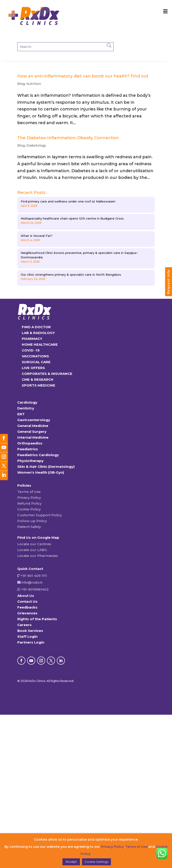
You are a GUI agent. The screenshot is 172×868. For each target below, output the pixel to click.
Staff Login (27, 636)
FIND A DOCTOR (36, 327)
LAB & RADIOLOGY (38, 333)
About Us (26, 596)
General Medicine (33, 426)
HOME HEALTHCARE (40, 344)
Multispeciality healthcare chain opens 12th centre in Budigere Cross (72, 218)
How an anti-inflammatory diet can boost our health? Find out (83, 76)
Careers (24, 625)
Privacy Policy (29, 498)
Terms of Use (29, 492)
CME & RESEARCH (38, 379)
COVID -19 (31, 350)
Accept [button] (71, 862)
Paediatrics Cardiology (38, 455)
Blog (21, 84)
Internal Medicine (33, 437)
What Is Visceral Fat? (37, 236)
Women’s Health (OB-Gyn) (41, 472)
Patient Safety (29, 527)
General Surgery (32, 432)
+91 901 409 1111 (33, 576)
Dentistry (26, 408)
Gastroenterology (34, 420)
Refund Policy (29, 503)
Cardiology (27, 402)
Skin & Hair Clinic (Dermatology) (46, 467)
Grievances (27, 613)
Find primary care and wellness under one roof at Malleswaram (68, 201)
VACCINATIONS (35, 356)
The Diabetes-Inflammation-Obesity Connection (68, 138)
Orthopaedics (30, 443)
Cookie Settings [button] (96, 862)
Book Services (30, 631)
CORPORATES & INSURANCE (47, 374)
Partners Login (31, 642)
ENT (21, 414)
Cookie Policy (29, 509)
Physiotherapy (30, 461)
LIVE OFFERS (33, 368)
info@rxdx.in (32, 582)
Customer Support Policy (40, 515)
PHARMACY (32, 339)
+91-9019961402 (34, 589)
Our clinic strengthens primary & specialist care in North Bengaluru (71, 275)
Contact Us (27, 601)
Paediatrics (28, 449)
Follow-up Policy (32, 521)
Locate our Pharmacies (38, 556)
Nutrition (34, 84)
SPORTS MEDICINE (39, 385)
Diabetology (36, 145)
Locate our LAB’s (32, 550)
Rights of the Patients (37, 619)
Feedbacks (27, 607)
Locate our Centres (34, 544)
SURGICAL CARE (36, 362)
